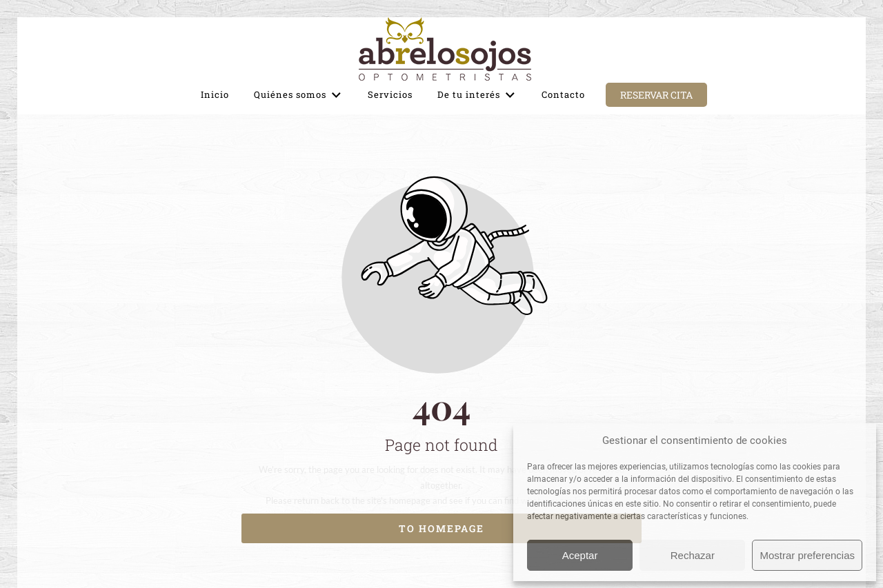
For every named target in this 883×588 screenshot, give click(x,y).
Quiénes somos (298, 95)
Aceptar (580, 555)
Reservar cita (656, 95)
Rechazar (693, 555)
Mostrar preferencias (807, 555)
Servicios (390, 94)
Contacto (563, 94)
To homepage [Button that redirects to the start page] (441, 528)
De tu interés (477, 95)
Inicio (215, 94)
